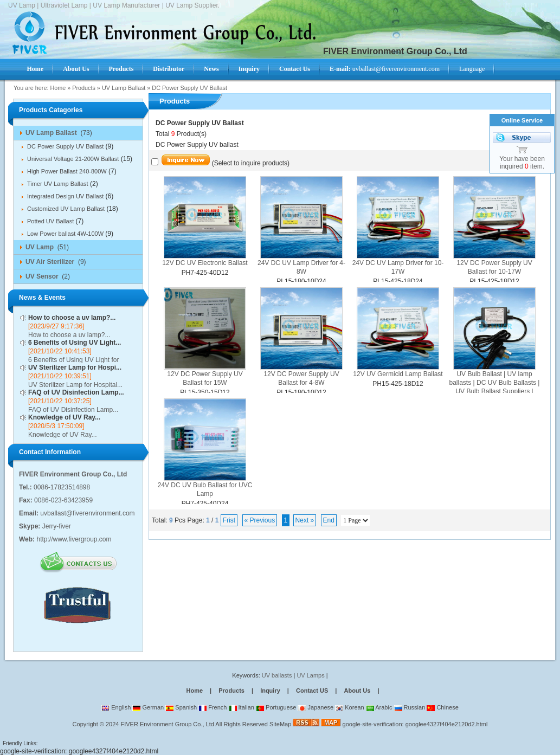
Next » (305, 520)
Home (58, 88)
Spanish (181, 707)
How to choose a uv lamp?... (72, 318)
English (116, 707)
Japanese (316, 707)
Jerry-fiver (57, 526)
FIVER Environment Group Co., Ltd (167, 724)
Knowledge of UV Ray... (64, 417)
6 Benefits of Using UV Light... (75, 343)
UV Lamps (311, 675)
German (148, 707)
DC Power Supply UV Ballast (189, 88)
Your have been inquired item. (522, 163)
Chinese (442, 707)
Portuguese (276, 707)
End (329, 520)
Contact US (312, 691)
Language (472, 69)
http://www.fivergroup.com (74, 539)
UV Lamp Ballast (124, 88)
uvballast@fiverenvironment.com (385, 69)
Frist (229, 520)
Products (84, 88)
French (213, 707)
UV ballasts (277, 675)
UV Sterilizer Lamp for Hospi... (75, 367)
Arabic (379, 707)
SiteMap (280, 724)
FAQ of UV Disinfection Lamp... (76, 392)
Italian (242, 707)
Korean (350, 707)
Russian (410, 707)
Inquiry (270, 691)
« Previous (260, 520)
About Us (357, 691)
